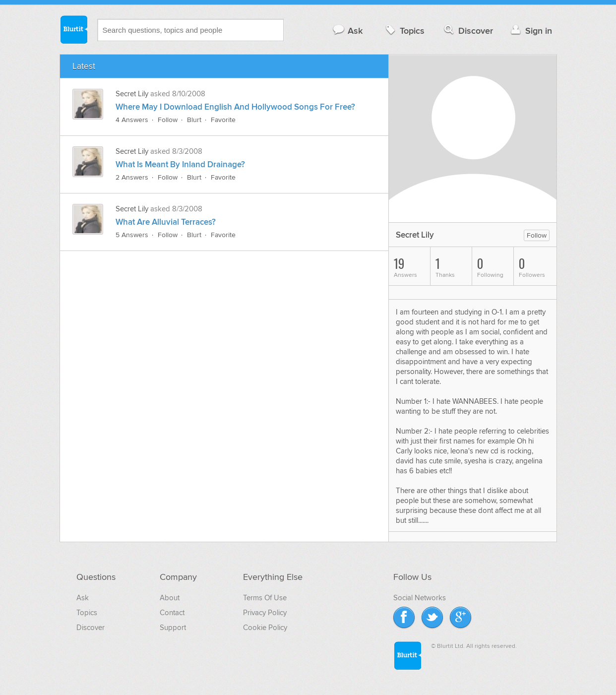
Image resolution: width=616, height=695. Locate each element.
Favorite (223, 120)
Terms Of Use (265, 598)
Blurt (194, 120)
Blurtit (73, 29)
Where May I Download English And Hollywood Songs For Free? (235, 107)
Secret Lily (132, 94)
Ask (347, 31)
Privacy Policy (265, 613)
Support (173, 628)
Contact (172, 613)
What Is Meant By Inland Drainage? (180, 165)
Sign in (530, 31)
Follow (168, 120)
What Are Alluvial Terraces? (166, 222)
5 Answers (132, 235)
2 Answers (132, 177)
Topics (404, 31)
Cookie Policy (265, 628)
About (170, 598)
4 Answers (132, 120)
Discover (467, 31)
